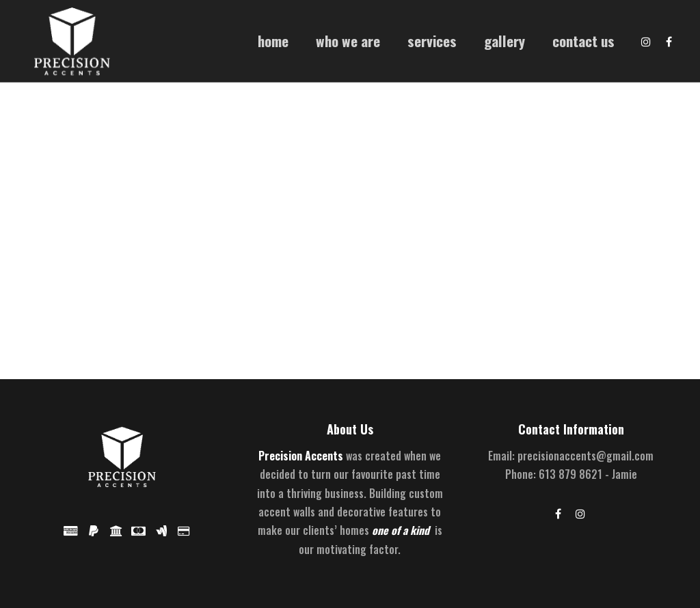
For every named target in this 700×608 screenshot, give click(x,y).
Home (273, 41)
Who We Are (348, 41)
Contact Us (583, 41)
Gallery (504, 41)
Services (432, 41)
